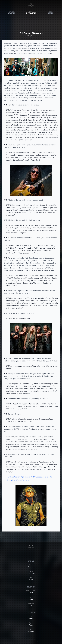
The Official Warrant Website (18, 480)
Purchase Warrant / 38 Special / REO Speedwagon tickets (29, 477)
